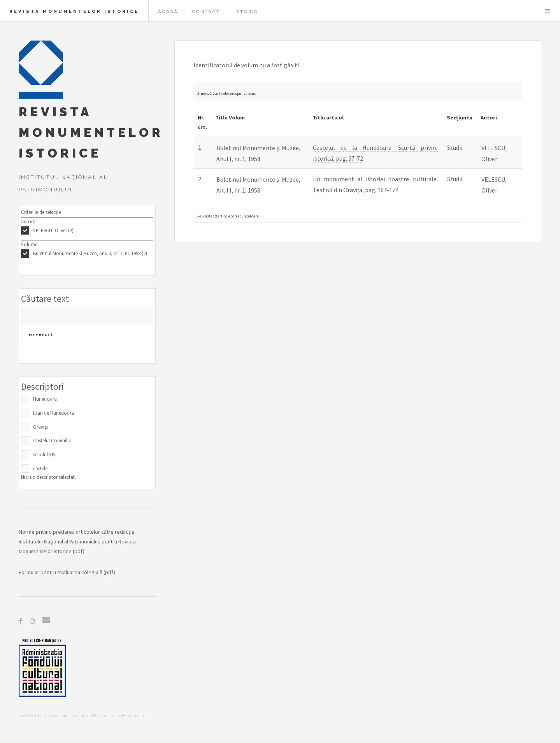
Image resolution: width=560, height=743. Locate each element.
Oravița (41, 427)
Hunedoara (45, 399)
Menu (548, 11)
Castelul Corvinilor (53, 441)
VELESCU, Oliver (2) (53, 230)
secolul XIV (44, 455)
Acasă (168, 12)
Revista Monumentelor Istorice (74, 11)
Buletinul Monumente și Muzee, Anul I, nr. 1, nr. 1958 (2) (90, 253)
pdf (79, 551)
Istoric (246, 12)
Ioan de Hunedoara (54, 413)
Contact (206, 12)
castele (40, 469)
